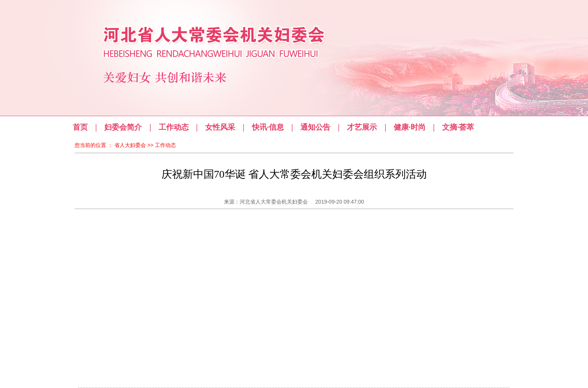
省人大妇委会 (130, 145)
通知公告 (315, 127)
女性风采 (220, 127)
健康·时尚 (410, 127)
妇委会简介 (123, 127)
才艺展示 (362, 127)
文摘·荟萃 (458, 127)
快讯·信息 (268, 127)
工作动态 (174, 127)
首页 (80, 127)
